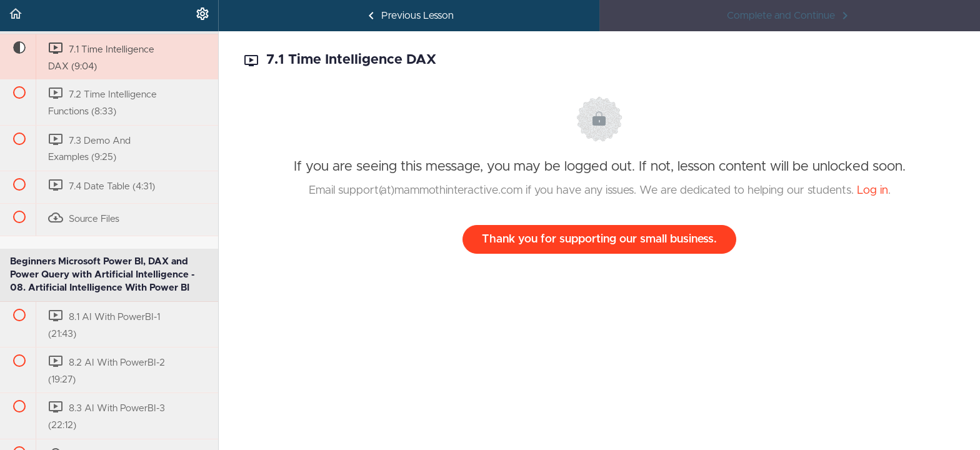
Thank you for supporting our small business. (599, 239)
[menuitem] (202, 16)
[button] (16, 16)
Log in (872, 191)
